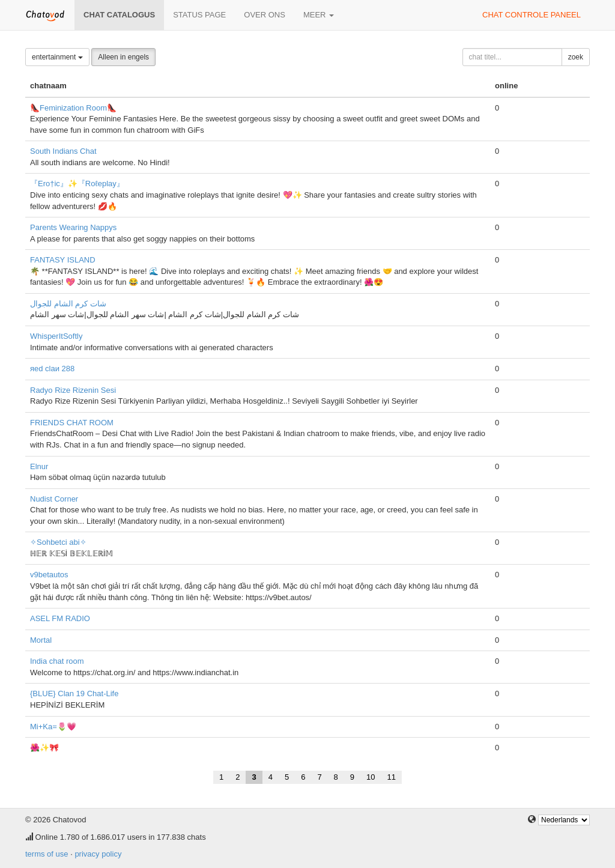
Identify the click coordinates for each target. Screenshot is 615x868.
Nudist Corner (54, 499)
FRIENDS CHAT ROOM (72, 423)
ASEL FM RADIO (60, 618)
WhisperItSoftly (56, 336)
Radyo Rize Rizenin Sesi (73, 390)
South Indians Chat (63, 151)
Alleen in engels (123, 57)
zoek (576, 57)
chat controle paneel (532, 15)
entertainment (57, 57)
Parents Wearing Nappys (73, 227)
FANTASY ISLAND (63, 260)
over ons (265, 15)
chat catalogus (119, 15)
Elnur (39, 466)
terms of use (47, 854)
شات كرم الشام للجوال (68, 304)
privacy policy (98, 854)
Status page (199, 15)
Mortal (41, 640)
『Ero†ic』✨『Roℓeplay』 (77, 184)
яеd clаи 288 (52, 369)
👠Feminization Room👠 (73, 108)
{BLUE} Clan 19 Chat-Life (74, 693)
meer (319, 15)
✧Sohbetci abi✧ (58, 542)
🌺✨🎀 (44, 748)
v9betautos (49, 575)
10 (371, 777)
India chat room (57, 661)
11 (392, 777)
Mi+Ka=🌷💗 (53, 727)
